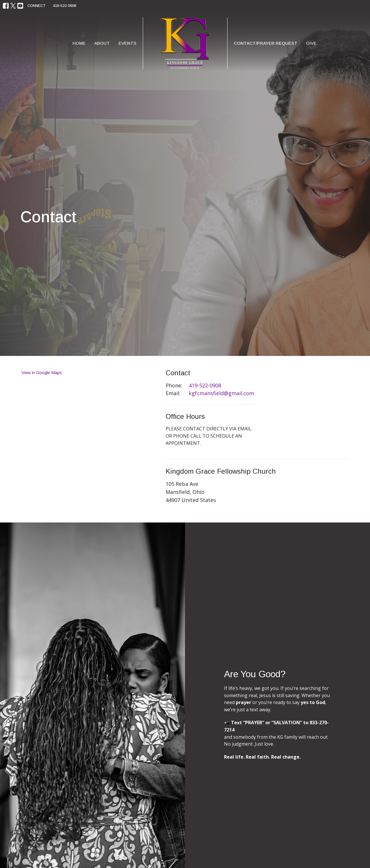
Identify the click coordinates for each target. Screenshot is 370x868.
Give (311, 43)
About (102, 43)
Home (79, 43)
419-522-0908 (64, 6)
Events (127, 43)
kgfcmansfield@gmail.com (221, 393)
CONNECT (37, 6)
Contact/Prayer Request (266, 43)
